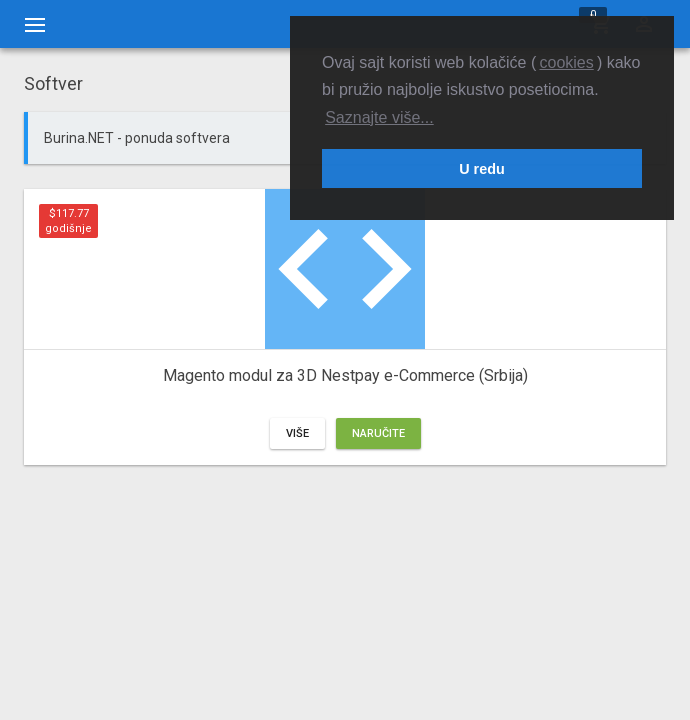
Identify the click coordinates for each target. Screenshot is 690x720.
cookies (566, 62)
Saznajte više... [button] (379, 117)
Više (297, 433)
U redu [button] (482, 169)
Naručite (378, 433)
